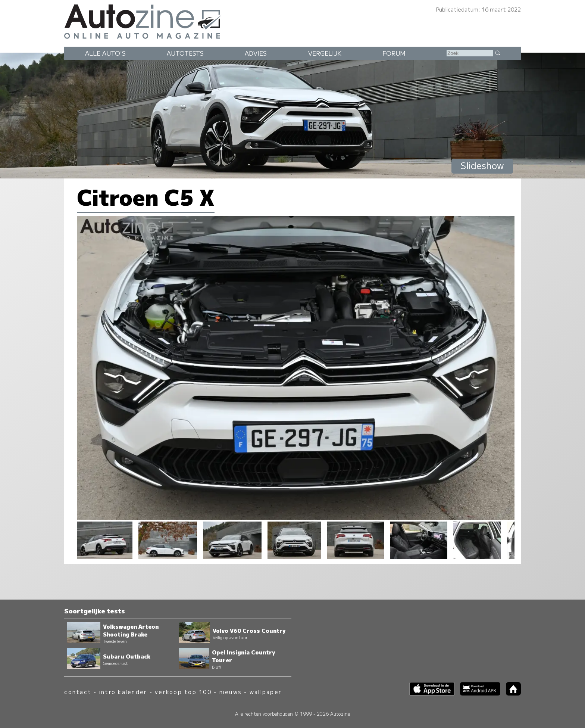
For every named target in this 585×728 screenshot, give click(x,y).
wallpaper (266, 692)
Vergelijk (325, 53)
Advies (256, 53)
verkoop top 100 (183, 692)
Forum (394, 53)
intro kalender (123, 692)
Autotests (185, 53)
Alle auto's (105, 53)
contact (78, 692)
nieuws (231, 692)
